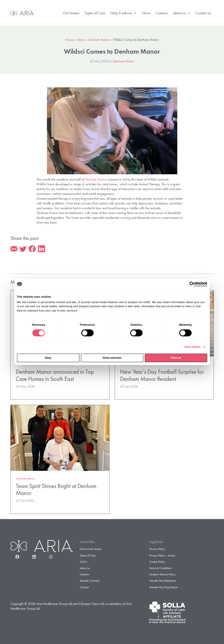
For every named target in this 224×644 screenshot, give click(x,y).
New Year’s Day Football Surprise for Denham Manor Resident (162, 375)
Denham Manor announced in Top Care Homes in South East (55, 375)
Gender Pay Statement (163, 581)
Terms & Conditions (161, 568)
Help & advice (123, 13)
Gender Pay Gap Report (163, 587)
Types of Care (95, 13)
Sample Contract (90, 581)
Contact (84, 587)
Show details (192, 347)
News (146, 13)
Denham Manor (99, 40)
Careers (162, 13)
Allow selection (112, 358)
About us (182, 13)
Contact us (203, 13)
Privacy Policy (157, 549)
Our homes (71, 13)
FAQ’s (84, 562)
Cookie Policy (157, 562)
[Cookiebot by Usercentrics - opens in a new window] (188, 284)
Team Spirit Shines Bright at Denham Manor (56, 490)
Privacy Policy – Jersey (162, 555)
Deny (48, 358)
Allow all (176, 358)
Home (69, 40)
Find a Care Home (90, 549)
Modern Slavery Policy (162, 574)
